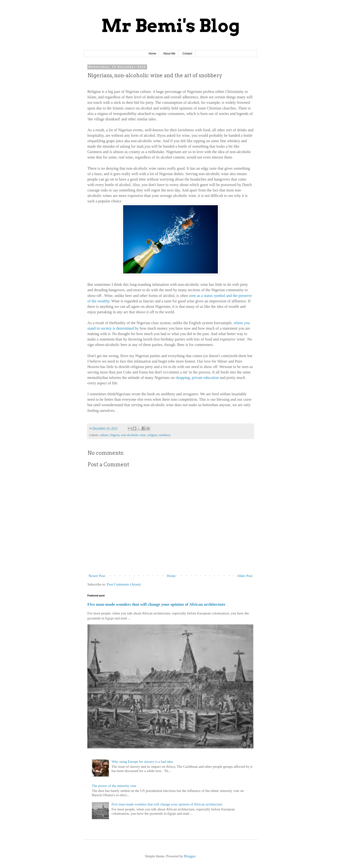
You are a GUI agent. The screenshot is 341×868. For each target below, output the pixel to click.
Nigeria (115, 435)
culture (104, 435)
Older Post (245, 576)
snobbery (165, 435)
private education (205, 378)
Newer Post (97, 576)
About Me (169, 54)
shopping (183, 378)
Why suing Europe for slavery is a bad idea (142, 762)
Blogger (190, 856)
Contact (187, 54)
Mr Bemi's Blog (171, 26)
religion (152, 435)
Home (152, 54)
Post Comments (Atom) (124, 584)
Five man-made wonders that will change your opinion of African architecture (156, 604)
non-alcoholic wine (134, 435)
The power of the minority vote (114, 786)
